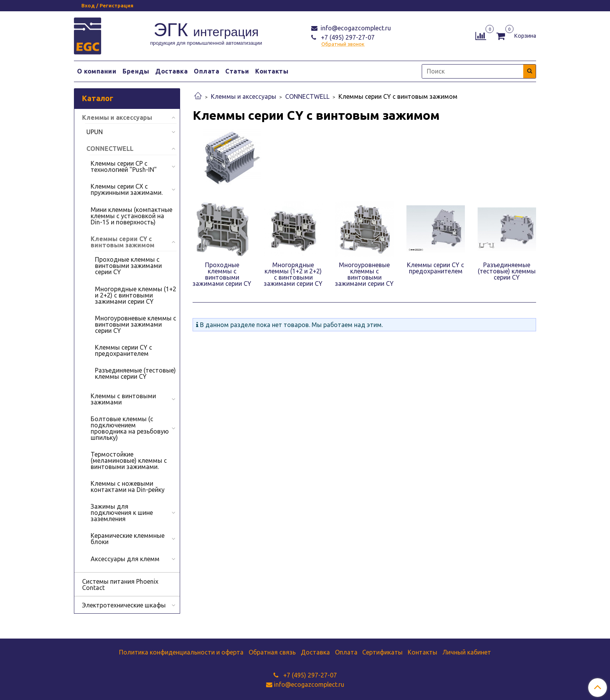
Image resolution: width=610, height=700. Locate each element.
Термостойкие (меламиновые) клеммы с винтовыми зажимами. (129, 460)
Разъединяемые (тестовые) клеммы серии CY (135, 373)
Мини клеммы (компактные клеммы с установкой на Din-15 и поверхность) (131, 216)
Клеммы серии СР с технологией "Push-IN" (124, 166)
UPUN (95, 132)
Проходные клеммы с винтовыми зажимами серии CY (128, 266)
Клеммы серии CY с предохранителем (124, 350)
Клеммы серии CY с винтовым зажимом (123, 242)
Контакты (272, 71)
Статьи (237, 71)
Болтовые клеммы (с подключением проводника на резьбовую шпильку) (130, 428)
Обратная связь (272, 652)
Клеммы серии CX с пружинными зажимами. (127, 189)
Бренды (136, 71)
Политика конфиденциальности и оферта (181, 652)
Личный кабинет (467, 652)
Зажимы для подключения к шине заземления (122, 513)
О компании (97, 71)
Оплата (206, 71)
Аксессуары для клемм (125, 559)
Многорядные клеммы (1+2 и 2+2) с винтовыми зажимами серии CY (136, 295)
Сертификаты (382, 652)
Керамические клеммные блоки (128, 539)
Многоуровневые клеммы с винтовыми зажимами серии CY (136, 324)
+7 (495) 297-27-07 (347, 37)
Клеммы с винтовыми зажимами (123, 399)
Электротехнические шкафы (124, 605)
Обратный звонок (343, 44)
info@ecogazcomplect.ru (355, 28)
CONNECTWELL (307, 96)
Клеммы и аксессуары (244, 96)
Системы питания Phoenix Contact (120, 584)
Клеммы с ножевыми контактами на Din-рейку (128, 486)
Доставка (171, 71)
